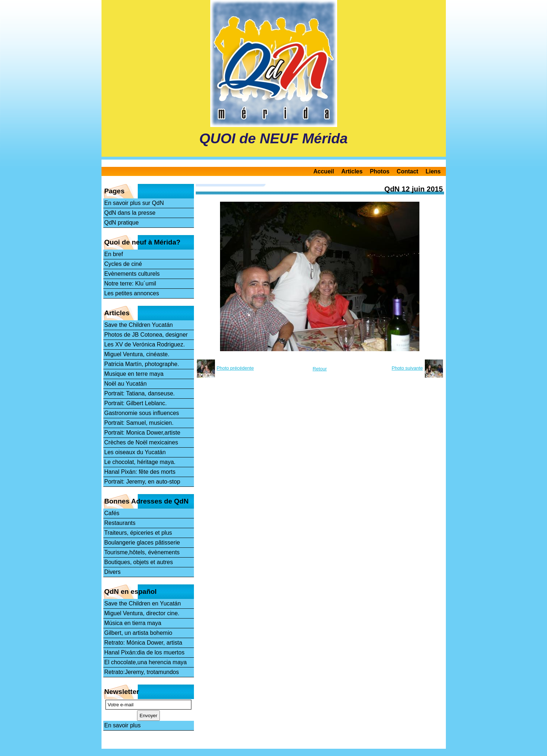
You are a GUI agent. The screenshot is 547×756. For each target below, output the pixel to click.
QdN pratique (122, 223)
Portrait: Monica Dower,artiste (142, 433)
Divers (113, 572)
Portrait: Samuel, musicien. (139, 423)
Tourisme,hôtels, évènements (142, 552)
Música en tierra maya (133, 623)
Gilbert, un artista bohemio (138, 633)
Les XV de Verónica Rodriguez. (145, 344)
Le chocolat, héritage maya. (140, 462)
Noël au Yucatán (126, 384)
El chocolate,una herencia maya (146, 662)
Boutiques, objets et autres (139, 562)
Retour (320, 369)
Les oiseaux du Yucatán (135, 452)
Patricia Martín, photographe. (142, 364)
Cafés (112, 513)
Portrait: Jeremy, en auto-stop (142, 482)
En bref (114, 254)
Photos (380, 171)
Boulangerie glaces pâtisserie (142, 543)
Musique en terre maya (134, 374)
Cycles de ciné (123, 264)
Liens (433, 171)
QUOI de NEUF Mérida (274, 138)
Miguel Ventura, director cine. (142, 613)
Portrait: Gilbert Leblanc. (136, 403)
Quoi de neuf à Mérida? (142, 242)
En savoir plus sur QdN (134, 203)
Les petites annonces (132, 293)
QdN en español (131, 591)
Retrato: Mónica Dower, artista (143, 643)
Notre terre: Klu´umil (130, 283)
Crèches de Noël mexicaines (141, 442)
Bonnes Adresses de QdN (147, 501)
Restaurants (120, 523)
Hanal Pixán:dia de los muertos (144, 652)
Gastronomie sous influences (142, 413)
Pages (115, 191)
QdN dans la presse (130, 213)
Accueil (324, 171)
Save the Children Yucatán (139, 325)
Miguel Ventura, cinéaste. (137, 354)
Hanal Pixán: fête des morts (140, 472)
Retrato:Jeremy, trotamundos (142, 672)
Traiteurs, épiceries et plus (138, 533)
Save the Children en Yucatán (143, 603)
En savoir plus (123, 725)
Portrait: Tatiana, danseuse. (140, 393)
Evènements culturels (132, 274)
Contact (407, 171)
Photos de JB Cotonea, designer (146, 335)
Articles (352, 171)
